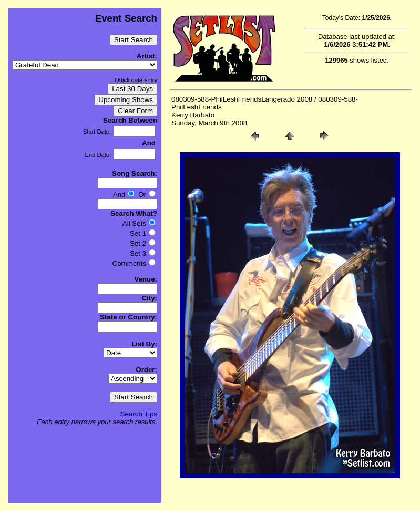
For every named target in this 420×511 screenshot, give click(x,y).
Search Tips (139, 414)
